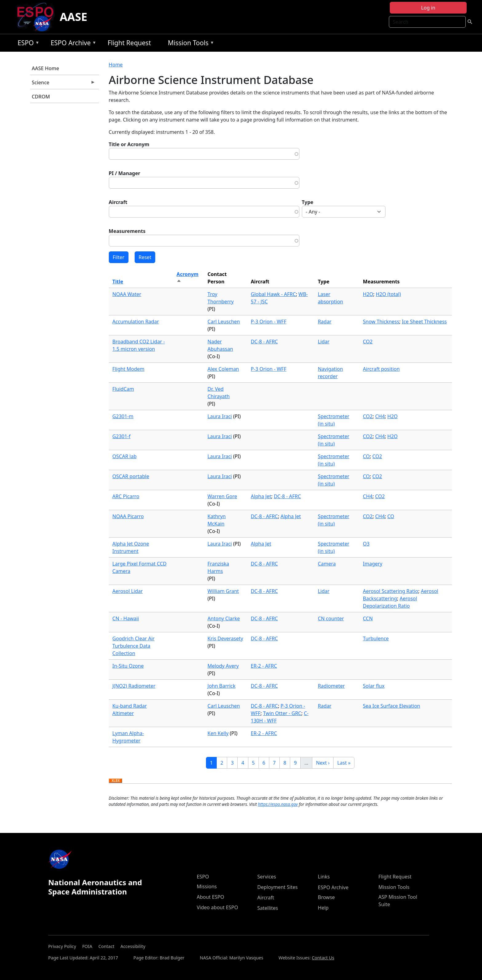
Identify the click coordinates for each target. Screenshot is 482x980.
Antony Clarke (224, 618)
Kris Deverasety (225, 638)
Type (308, 202)
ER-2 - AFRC (264, 666)
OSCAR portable (131, 476)
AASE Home (45, 68)
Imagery (373, 564)
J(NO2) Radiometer (134, 686)
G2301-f (122, 436)
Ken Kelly (218, 733)
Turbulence (376, 638)
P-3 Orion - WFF (269, 322)
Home (116, 65)
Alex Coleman (223, 369)
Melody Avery (223, 666)
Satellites (268, 908)
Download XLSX (115, 781)
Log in (428, 8)
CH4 (380, 416)
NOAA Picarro (128, 516)
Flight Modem (128, 369)
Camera (327, 564)
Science (63, 84)
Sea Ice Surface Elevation (392, 706)
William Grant (223, 591)
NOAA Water (127, 294)
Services (267, 877)
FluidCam (123, 389)
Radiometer (331, 686)
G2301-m (123, 416)
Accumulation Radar (136, 322)
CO (366, 456)
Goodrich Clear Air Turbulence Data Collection (134, 646)
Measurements (127, 231)
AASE (73, 17)
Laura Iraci (220, 416)
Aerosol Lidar (128, 591)
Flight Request (129, 43)
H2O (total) (389, 294)
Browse (326, 897)
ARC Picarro (126, 496)
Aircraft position (381, 369)
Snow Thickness (381, 322)
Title (118, 282)
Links (324, 877)
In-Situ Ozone (128, 666)
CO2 (368, 342)
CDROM (41, 97)
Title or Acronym (129, 144)
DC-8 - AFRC (264, 342)
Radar (325, 322)
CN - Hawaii (126, 618)
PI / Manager (125, 173)
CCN (368, 618)
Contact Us (323, 958)
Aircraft (118, 202)
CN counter (331, 618)
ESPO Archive (72, 44)
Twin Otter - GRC (282, 713)
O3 (366, 544)
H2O (368, 294)
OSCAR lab (125, 456)
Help (323, 908)
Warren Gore (222, 496)
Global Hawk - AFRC (273, 294)
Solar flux (374, 686)
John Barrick (221, 686)
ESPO (27, 44)
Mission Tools (190, 44)
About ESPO (210, 897)
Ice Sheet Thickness (424, 322)
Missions (207, 886)
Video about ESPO (217, 907)
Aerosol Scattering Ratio (391, 591)
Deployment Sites (277, 887)
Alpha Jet (261, 496)
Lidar (324, 342)
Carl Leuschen (224, 322)
